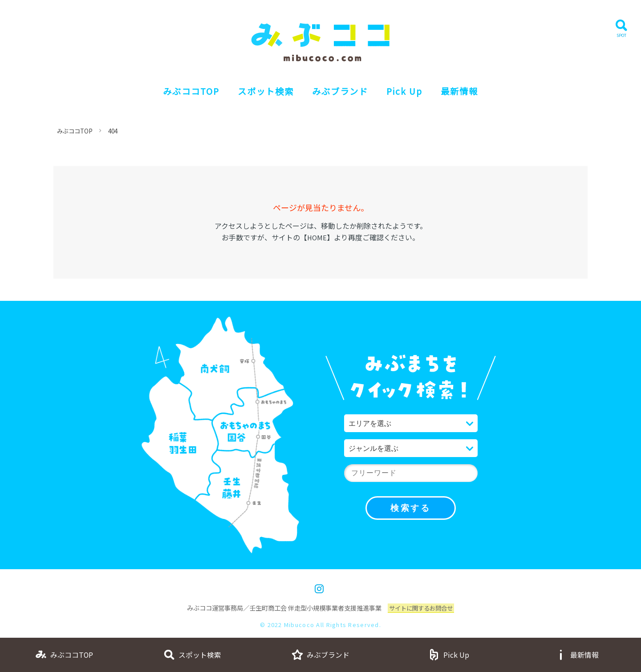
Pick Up (411, 91)
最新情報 (470, 91)
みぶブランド (341, 91)
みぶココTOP (181, 91)
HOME (317, 237)
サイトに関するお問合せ (421, 608)
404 (117, 131)
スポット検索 (261, 91)
